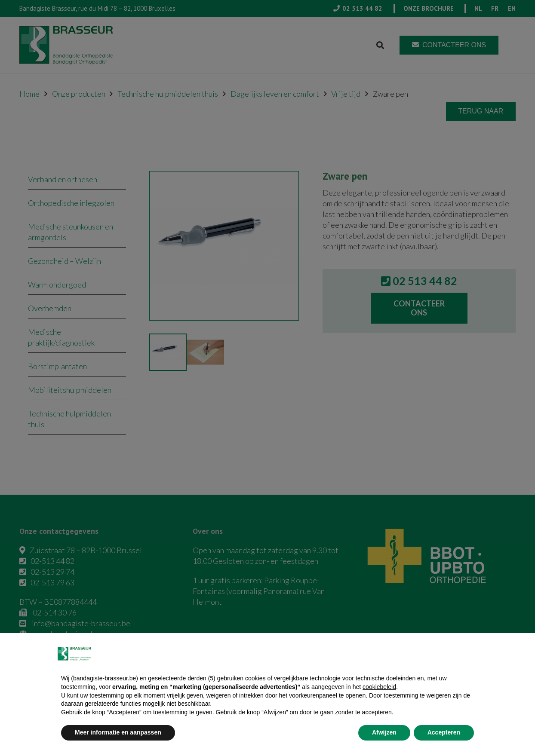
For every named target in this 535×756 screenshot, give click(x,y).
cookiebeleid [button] (379, 687)
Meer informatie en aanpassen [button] (118, 732)
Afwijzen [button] (384, 732)
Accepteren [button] (444, 732)
